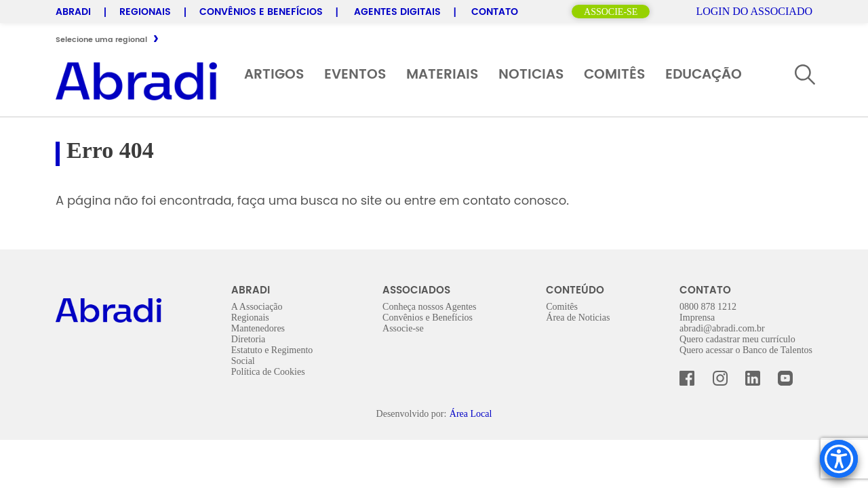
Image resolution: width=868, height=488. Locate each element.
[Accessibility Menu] (839, 459)
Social (243, 361)
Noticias (531, 75)
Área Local (471, 414)
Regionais (145, 12)
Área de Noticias (578, 318)
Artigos (274, 75)
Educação (704, 75)
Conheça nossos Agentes (429, 307)
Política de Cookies (268, 372)
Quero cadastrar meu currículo (737, 339)
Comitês (614, 75)
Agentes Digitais (397, 12)
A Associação (257, 307)
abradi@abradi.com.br (722, 328)
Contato (495, 12)
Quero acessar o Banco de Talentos (746, 350)
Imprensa (697, 318)
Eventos (355, 75)
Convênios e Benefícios (261, 12)
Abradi (73, 12)
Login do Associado (753, 11)
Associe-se (611, 12)
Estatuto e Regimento (272, 350)
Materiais (442, 75)
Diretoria (249, 339)
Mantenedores (258, 328)
